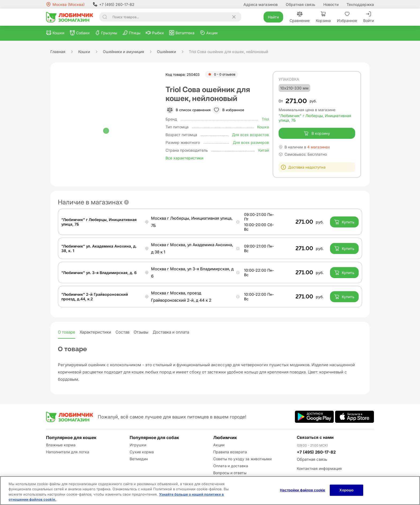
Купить (344, 222)
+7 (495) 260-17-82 (114, 4)
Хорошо (346, 490)
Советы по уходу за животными (242, 459)
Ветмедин (139, 459)
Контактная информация (319, 468)
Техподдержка (360, 4)
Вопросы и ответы (230, 473)
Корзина (323, 17)
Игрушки (138, 445)
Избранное (347, 17)
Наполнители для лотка (68, 452)
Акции (219, 445)
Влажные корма (61, 445)
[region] (210, 491)
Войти (369, 17)
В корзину (317, 133)
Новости (331, 4)
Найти (273, 17)
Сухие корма (142, 452)
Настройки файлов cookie (303, 490)
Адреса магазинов (261, 4)
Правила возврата (230, 452)
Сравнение (300, 17)
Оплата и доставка (231, 466)
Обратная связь (301, 4)
